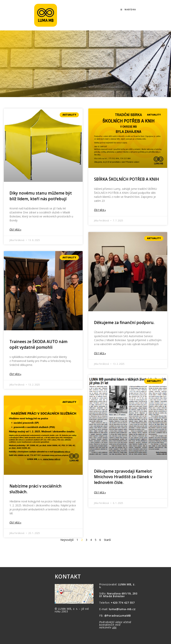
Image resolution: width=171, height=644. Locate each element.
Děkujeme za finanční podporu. (124, 322)
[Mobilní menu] (128, 10)
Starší (107, 540)
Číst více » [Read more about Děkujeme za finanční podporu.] (100, 353)
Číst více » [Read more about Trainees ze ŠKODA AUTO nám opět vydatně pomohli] (15, 374)
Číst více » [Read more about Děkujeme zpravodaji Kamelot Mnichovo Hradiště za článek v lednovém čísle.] (100, 492)
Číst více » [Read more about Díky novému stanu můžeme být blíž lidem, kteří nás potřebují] (15, 230)
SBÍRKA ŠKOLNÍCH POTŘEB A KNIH (127, 179)
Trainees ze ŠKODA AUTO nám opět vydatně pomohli (38, 344)
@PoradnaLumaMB (118, 616)
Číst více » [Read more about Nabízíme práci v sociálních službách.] (15, 523)
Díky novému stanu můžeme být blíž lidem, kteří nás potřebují (41, 196)
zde (114, 627)
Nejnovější (67, 540)
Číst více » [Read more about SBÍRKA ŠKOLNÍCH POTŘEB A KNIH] (100, 210)
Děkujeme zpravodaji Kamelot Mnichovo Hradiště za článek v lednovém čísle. (123, 476)
